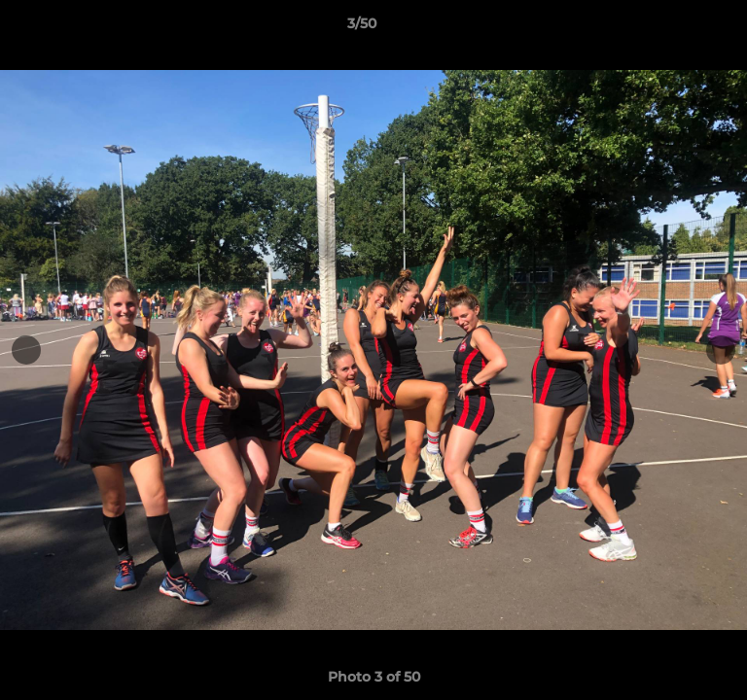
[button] (677, 28)
